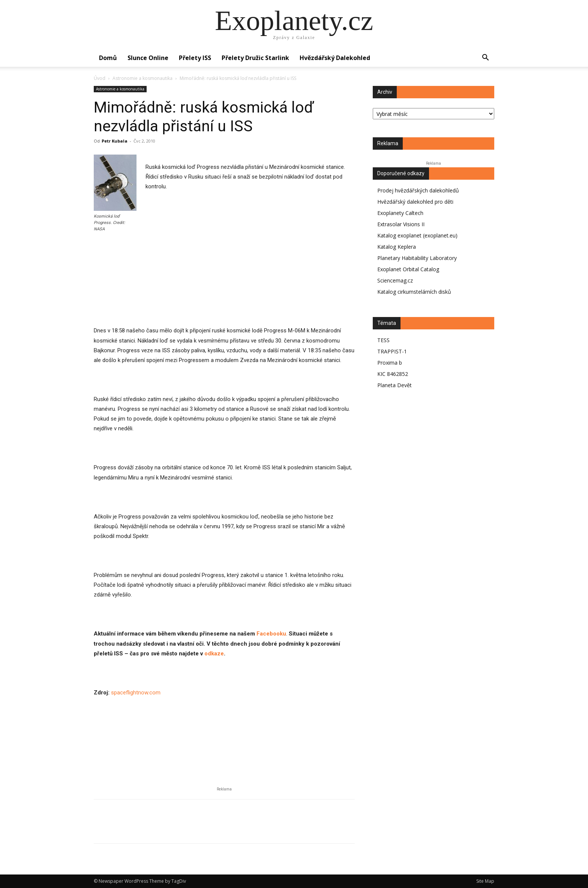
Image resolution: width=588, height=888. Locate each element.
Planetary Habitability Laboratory (417, 258)
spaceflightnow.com (136, 693)
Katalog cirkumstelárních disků (414, 292)
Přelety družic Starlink (255, 58)
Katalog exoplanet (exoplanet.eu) (417, 235)
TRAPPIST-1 (392, 351)
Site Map (485, 881)
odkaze (214, 654)
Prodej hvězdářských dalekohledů (418, 190)
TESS (383, 340)
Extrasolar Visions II (401, 224)
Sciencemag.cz (395, 280)
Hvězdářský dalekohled (335, 58)
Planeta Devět (394, 385)
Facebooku (271, 634)
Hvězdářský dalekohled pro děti (415, 202)
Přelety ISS (195, 58)
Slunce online (148, 58)
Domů (108, 58)
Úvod (100, 78)
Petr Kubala (115, 141)
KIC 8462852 (393, 374)
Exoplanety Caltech (400, 213)
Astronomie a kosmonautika (142, 78)
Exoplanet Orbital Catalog (408, 269)
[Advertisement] (224, 297)
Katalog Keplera (397, 247)
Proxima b (390, 363)
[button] (485, 58)
